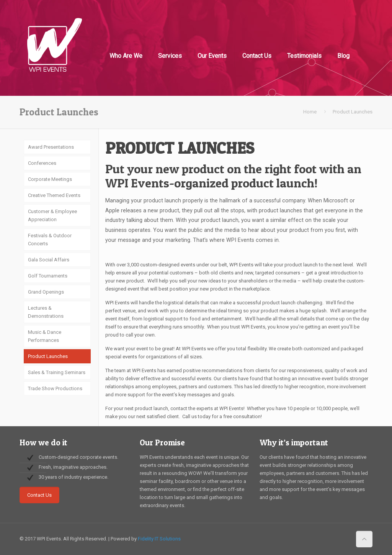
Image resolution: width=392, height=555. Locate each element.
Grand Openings (46, 292)
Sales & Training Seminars (57, 372)
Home (310, 112)
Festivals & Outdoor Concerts (50, 240)
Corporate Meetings (50, 179)
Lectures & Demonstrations (46, 312)
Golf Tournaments (48, 276)
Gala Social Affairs (49, 260)
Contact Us (39, 495)
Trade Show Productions (55, 388)
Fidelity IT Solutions (159, 539)
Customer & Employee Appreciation (52, 215)
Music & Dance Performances (45, 336)
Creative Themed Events (54, 195)
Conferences (42, 163)
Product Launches (48, 356)
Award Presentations (51, 147)
